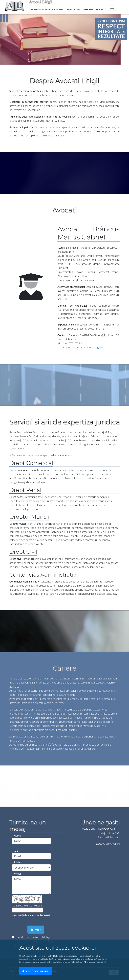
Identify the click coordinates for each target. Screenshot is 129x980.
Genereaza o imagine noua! (27, 905)
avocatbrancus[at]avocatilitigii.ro (84, 347)
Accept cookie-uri (36, 971)
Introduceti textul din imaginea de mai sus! (31, 915)
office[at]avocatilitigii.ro (56, 744)
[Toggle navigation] (112, 7)
